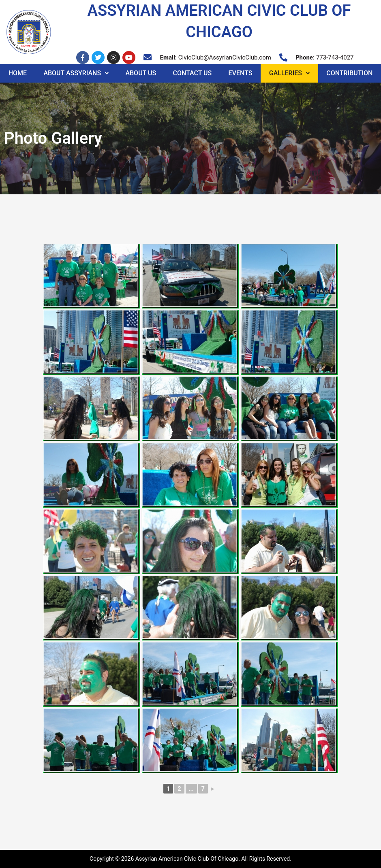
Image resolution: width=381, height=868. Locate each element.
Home (18, 73)
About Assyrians (76, 73)
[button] (76, 73)
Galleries (289, 73)
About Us (141, 73)
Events (241, 73)
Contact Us (192, 73)
